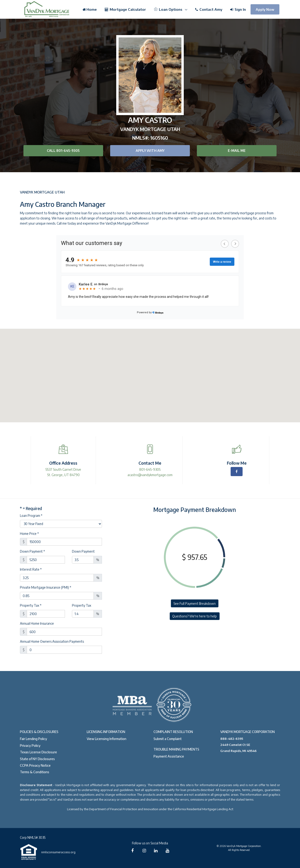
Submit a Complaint (168, 739)
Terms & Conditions (35, 772)
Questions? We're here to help (195, 616)
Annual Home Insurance (37, 623)
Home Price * (29, 534)
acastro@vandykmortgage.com (150, 475)
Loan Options (169, 9)
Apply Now (265, 9)
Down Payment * (32, 551)
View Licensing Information (107, 739)
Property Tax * (31, 605)
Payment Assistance (169, 756)
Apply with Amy (150, 151)
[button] (150, 371)
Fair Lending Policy (34, 739)
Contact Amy (209, 9)
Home (90, 9)
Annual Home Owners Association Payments (52, 641)
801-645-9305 (150, 469)
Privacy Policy (30, 746)
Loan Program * (31, 516)
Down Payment (83, 551)
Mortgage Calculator (125, 9)
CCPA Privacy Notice (35, 765)
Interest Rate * (31, 569)
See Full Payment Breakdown (195, 604)
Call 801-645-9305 (63, 151)
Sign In (238, 9)
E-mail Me (237, 151)
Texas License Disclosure (38, 752)
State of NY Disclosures (37, 759)
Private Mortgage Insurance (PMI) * (46, 587)
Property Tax (82, 605)
